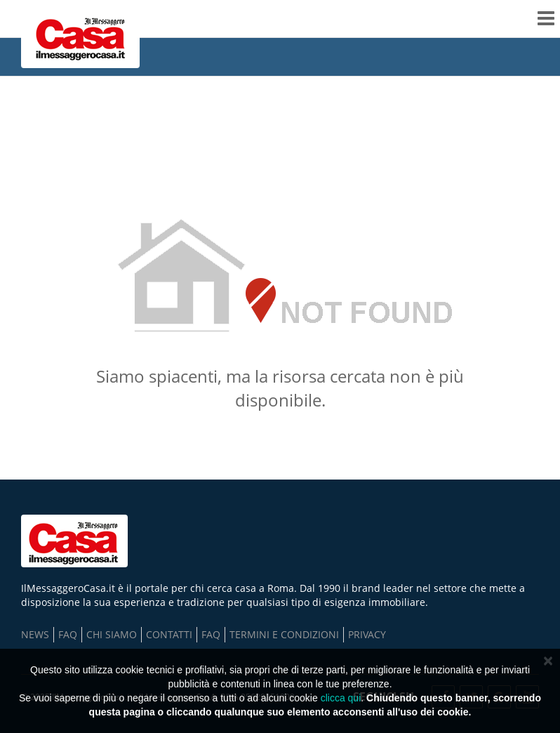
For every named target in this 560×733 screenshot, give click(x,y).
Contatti (169, 634)
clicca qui (341, 698)
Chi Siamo (112, 634)
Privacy (367, 634)
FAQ (68, 634)
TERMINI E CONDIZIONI (284, 634)
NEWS (35, 634)
